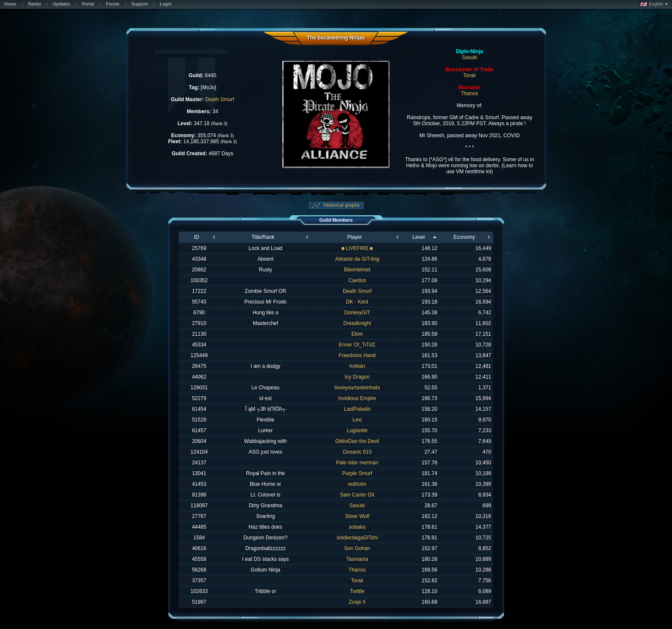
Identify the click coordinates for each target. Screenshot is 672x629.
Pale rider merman (357, 463)
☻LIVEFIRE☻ (357, 248)
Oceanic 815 (357, 452)
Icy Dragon (357, 377)
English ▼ (654, 4)
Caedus (357, 280)
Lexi (357, 420)
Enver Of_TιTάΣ (357, 345)
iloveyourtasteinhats (357, 388)
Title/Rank (263, 237)
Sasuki (470, 57)
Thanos (470, 93)
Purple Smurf (357, 473)
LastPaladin (357, 409)
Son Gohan (357, 548)
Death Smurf (220, 99)
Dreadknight (357, 323)
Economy (464, 237)
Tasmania (357, 559)
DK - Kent (357, 302)
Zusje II (357, 602)
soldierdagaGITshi (357, 538)
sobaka (357, 527)
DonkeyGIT (357, 313)
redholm (357, 484)
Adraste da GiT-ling (357, 259)
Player (354, 237)
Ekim (357, 334)
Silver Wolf (357, 516)
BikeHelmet (357, 270)
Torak (469, 75)
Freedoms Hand (357, 355)
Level (418, 237)
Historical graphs (341, 205)
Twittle (357, 591)
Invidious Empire (357, 398)
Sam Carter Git (357, 495)
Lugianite (357, 430)
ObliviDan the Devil (357, 441)
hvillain (357, 366)
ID (197, 237)
